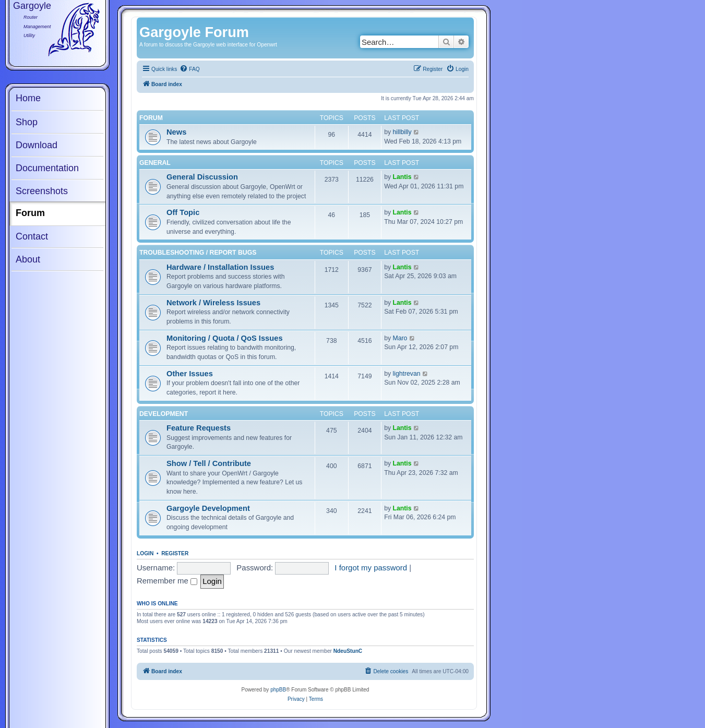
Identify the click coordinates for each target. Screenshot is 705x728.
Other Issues (190, 374)
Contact (32, 236)
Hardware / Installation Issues (220, 267)
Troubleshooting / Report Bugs (198, 253)
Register (175, 553)
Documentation (47, 168)
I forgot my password (371, 568)
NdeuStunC (348, 651)
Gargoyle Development (208, 508)
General (155, 163)
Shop (27, 122)
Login (145, 553)
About (28, 259)
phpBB (278, 690)
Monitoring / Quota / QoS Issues (225, 338)
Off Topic (183, 212)
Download (37, 145)
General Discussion (202, 177)
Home (28, 98)
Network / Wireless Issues (213, 303)
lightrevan (407, 374)
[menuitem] (189, 69)
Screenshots (42, 191)
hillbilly (402, 132)
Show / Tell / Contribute (209, 463)
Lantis (402, 177)
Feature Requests (199, 428)
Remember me (167, 581)
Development (164, 414)
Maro (400, 338)
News (176, 132)
